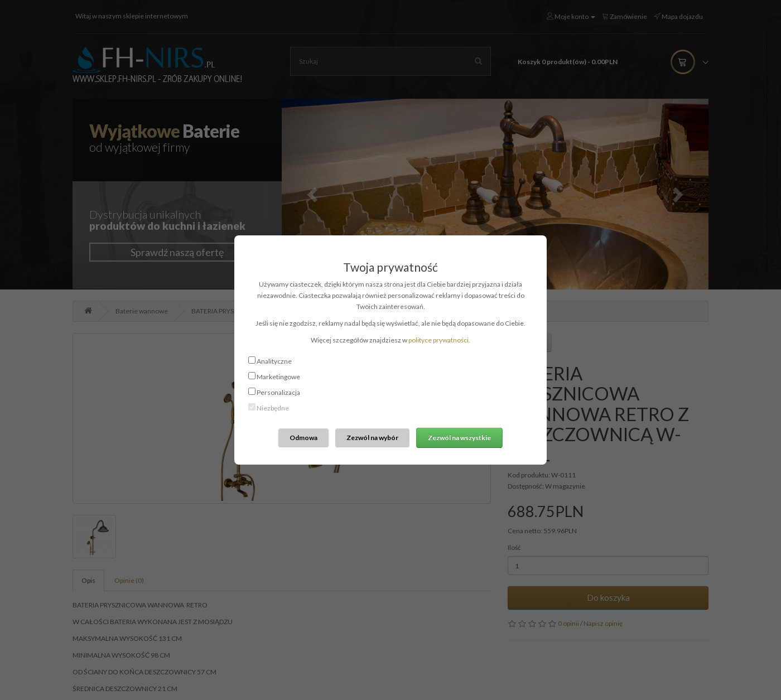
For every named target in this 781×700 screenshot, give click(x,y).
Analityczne (274, 361)
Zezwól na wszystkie (459, 438)
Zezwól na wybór (372, 438)
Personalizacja (278, 392)
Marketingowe (278, 377)
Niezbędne (273, 408)
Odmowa (303, 438)
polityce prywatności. (439, 340)
